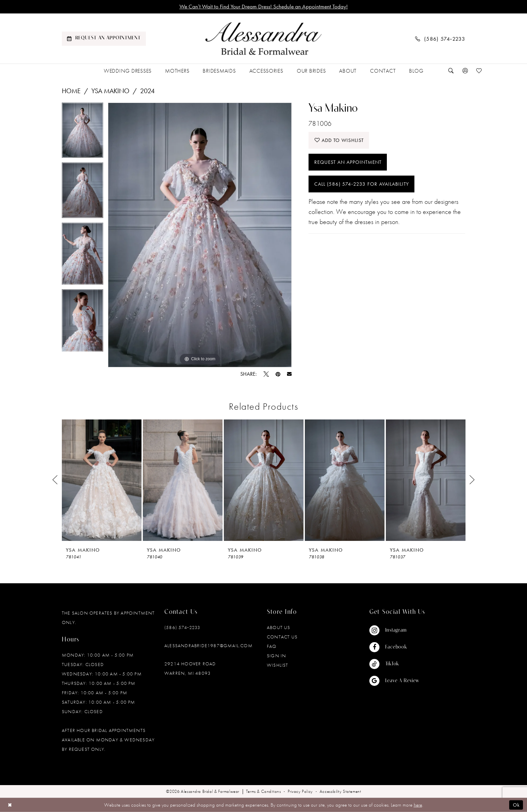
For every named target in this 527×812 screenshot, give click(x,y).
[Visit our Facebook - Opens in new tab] (394, 647)
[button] (465, 71)
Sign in (276, 656)
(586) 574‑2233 (182, 627)
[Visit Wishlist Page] (479, 71)
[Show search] (451, 71)
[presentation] (102, 480)
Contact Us (282, 637)
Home (71, 91)
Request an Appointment (348, 162)
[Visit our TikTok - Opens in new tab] (394, 664)
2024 (147, 91)
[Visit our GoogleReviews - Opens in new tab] (394, 681)
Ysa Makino (110, 91)
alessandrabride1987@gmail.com (209, 645)
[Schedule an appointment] (104, 39)
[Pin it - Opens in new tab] (278, 374)
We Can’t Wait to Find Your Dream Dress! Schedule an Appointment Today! (264, 7)
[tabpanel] (83, 133)
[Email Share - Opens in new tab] (289, 374)
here (418, 805)
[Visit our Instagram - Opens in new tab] (394, 630)
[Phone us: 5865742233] (440, 39)
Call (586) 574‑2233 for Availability (362, 184)
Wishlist (278, 665)
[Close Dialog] (10, 805)
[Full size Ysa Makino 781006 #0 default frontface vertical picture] (200, 235)
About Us (279, 627)
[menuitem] (104, 39)
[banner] (263, 39)
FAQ (272, 646)
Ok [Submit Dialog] (516, 805)
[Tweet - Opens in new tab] (266, 374)
